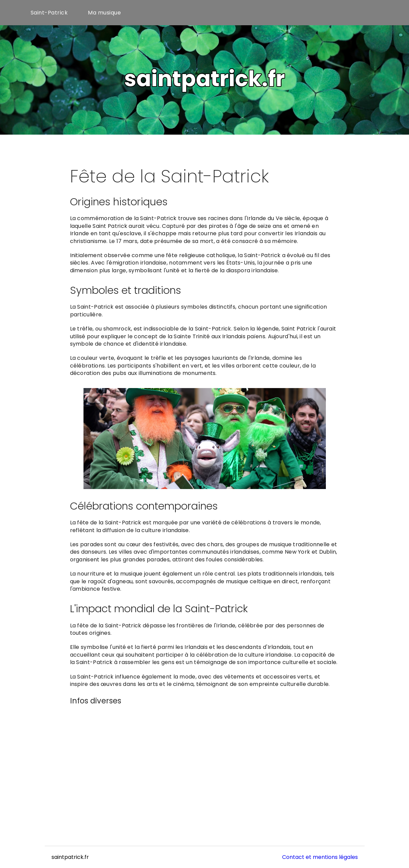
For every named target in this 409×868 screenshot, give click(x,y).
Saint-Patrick (49, 13)
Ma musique (104, 13)
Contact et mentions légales (320, 857)
